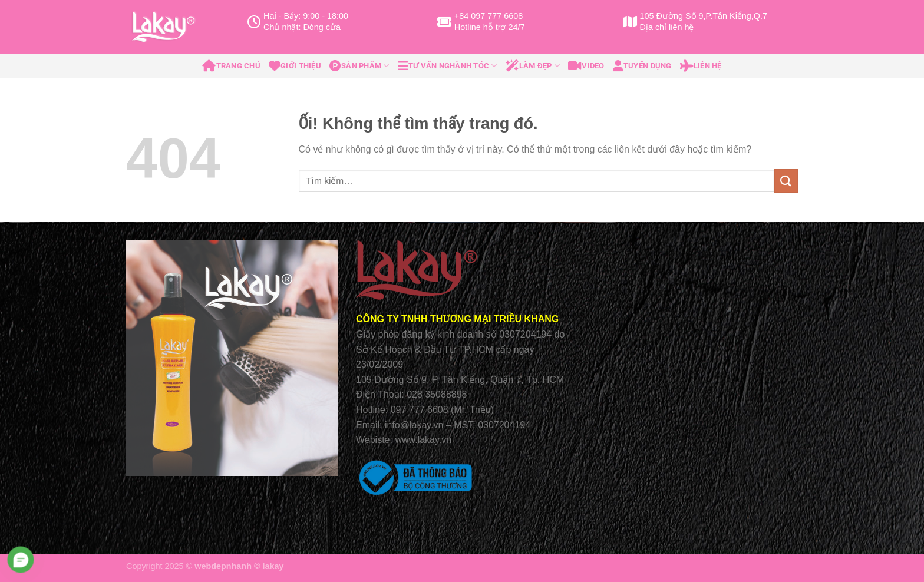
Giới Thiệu (295, 66)
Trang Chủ (231, 66)
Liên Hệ (701, 66)
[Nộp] (786, 181)
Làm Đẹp (533, 66)
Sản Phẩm (359, 66)
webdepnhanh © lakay (239, 566)
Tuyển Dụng (642, 66)
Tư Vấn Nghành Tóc (448, 66)
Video (586, 66)
